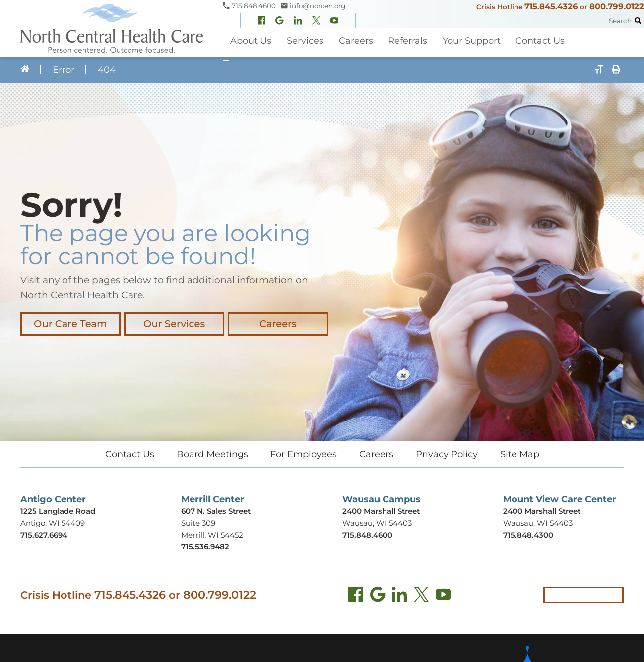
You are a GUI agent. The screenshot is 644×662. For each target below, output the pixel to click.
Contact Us (130, 454)
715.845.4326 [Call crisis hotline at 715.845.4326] (130, 594)
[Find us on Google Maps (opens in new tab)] (378, 596)
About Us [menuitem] (251, 40)
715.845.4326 (551, 6)
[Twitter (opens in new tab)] (421, 596)
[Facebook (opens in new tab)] (356, 596)
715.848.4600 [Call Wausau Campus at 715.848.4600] (367, 535)
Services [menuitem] (305, 40)
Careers (275, 324)
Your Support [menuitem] (471, 40)
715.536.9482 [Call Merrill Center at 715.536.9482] (205, 547)
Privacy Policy (447, 454)
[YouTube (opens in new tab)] (443, 596)
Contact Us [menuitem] (540, 40)
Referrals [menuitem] (407, 40)
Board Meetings (212, 454)
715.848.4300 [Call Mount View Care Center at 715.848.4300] (528, 535)
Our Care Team (70, 324)
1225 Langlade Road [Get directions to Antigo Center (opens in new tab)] (58, 511)
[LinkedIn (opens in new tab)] (399, 596)
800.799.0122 (617, 6)
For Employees (304, 454)
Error (63, 70)
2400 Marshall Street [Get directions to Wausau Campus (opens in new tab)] (381, 511)
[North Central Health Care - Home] (111, 29)
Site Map (520, 454)
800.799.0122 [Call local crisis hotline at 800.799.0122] (220, 594)
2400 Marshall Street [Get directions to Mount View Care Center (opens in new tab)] (542, 511)
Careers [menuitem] (355, 40)
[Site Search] (638, 21)
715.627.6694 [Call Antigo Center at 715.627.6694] (44, 535)
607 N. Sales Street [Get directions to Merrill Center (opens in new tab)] (216, 511)
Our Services (172, 324)
